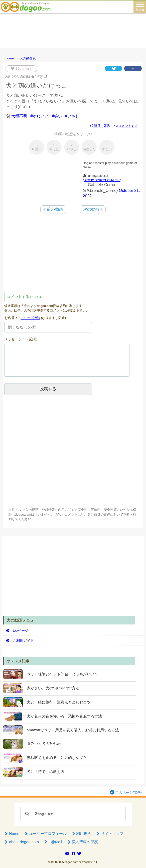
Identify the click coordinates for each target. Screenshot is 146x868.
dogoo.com (71, 862)
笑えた (54, 147)
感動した (89, 147)
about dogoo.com (21, 842)
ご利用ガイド (20, 641)
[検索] (72, 814)
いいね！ (23, 69)
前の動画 (55, 209)
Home (12, 834)
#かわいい (39, 116)
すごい (107, 147)
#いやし (72, 116)
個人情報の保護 (82, 842)
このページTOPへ (126, 792)
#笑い (57, 116)
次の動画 (91, 209)
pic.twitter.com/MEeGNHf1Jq (102, 180)
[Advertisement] (73, 30)
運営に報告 (100, 126)
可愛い (37, 147)
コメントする (126, 126)
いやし (72, 147)
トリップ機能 (30, 318)
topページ (17, 630)
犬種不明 (19, 116)
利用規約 (81, 834)
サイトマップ (109, 834)
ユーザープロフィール (45, 834)
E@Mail (53, 842)
